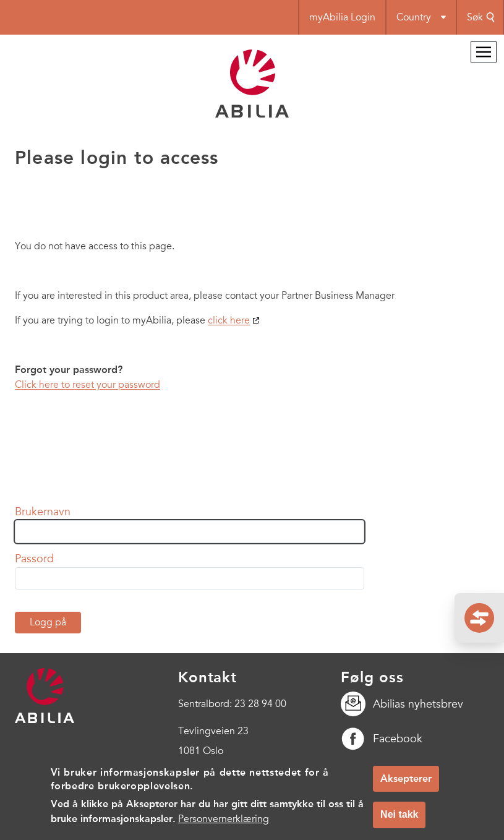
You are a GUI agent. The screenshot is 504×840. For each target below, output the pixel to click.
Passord (34, 559)
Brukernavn (43, 512)
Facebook (382, 739)
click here (229, 320)
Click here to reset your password (88, 385)
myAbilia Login (342, 17)
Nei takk (399, 821)
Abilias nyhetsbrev (402, 704)
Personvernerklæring (224, 826)
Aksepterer (406, 785)
